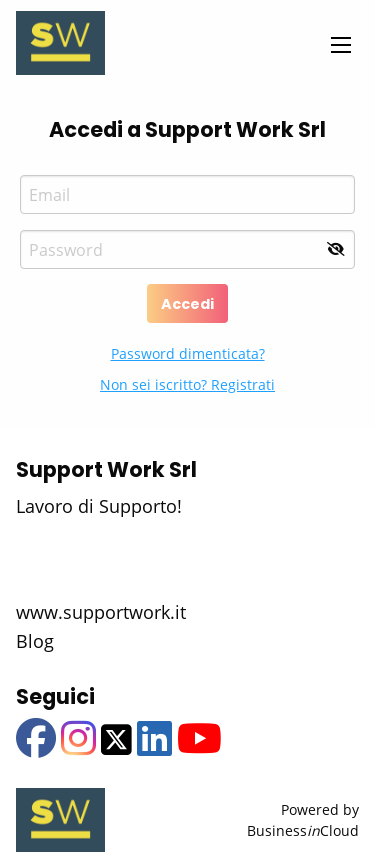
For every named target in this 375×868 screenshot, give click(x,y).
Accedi (187, 304)
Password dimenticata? (188, 353)
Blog (35, 641)
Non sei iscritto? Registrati (187, 384)
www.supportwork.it (101, 612)
